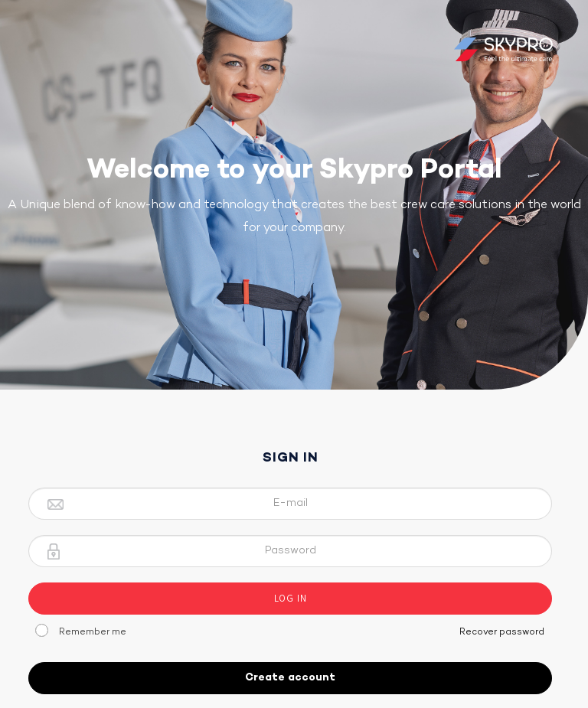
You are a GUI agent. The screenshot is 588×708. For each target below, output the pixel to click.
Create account (290, 678)
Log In (291, 598)
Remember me (93, 632)
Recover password (502, 632)
